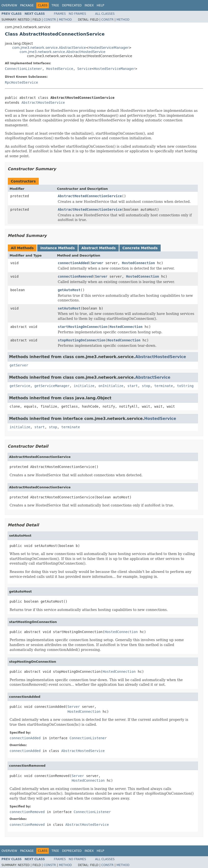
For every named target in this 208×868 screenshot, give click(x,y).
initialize (84, 386)
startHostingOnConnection (83, 327)
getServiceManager (52, 386)
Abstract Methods (99, 248)
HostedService (60, 69)
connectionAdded (73, 263)
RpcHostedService (21, 82)
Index (89, 5)
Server (97, 263)
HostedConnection (138, 263)
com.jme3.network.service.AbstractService (49, 48)
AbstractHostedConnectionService (90, 196)
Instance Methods (57, 248)
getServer (19, 365)
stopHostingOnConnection (82, 340)
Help (100, 5)
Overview (9, 5)
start (132, 386)
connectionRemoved (75, 276)
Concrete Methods (140, 248)
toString (185, 386)
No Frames (77, 14)
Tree (55, 5)
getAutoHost (69, 290)
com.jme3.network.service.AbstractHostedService (63, 52)
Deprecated (72, 5)
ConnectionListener (24, 69)
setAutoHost (69, 308)
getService (20, 386)
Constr (50, 20)
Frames (60, 14)
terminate (164, 386)
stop (146, 386)
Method (65, 20)
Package (27, 5)
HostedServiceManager (109, 48)
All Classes (105, 14)
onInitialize (111, 386)
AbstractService (153, 377)
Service (84, 69)
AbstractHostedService (43, 103)
